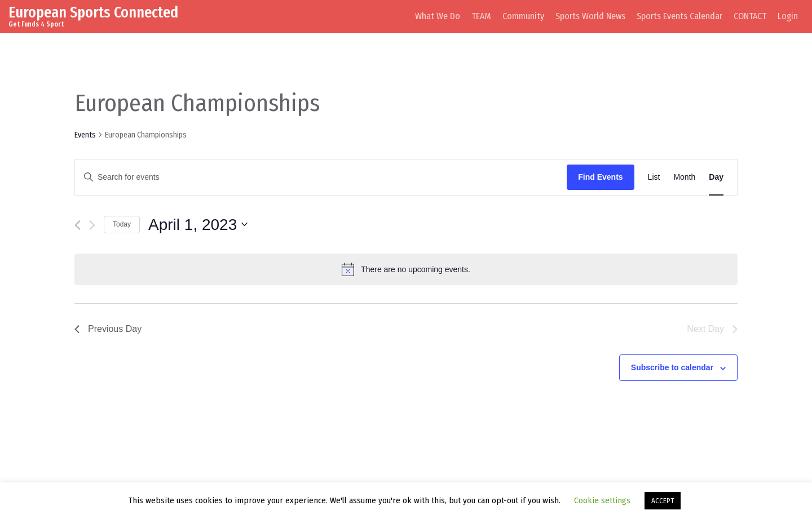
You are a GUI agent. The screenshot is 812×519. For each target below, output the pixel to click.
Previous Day (108, 329)
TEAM (481, 16)
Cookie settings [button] (602, 500)
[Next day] (92, 225)
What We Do (438, 16)
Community (523, 16)
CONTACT (750, 16)
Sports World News (590, 16)
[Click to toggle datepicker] (198, 225)
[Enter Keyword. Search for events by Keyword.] (321, 177)
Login (788, 16)
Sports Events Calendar (679, 16)
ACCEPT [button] (663, 501)
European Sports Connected (93, 12)
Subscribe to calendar (672, 367)
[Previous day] (78, 225)
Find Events (600, 177)
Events (85, 135)
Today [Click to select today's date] (122, 224)
